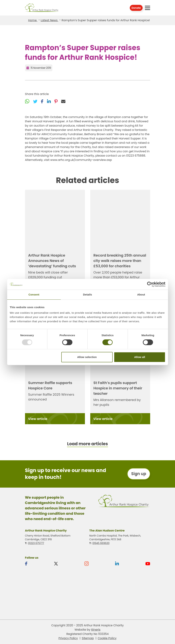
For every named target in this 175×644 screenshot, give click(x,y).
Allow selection (87, 357)
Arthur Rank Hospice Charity (42, 8)
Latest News (49, 20)
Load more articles (87, 444)
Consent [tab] (34, 295)
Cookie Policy (107, 638)
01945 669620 (101, 543)
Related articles (88, 180)
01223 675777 (36, 543)
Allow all (140, 357)
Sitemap (88, 638)
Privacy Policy (68, 638)
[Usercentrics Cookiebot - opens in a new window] (150, 284)
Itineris (96, 630)
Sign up (139, 474)
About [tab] (141, 295)
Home (33, 20)
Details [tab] (88, 295)
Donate (136, 8)
